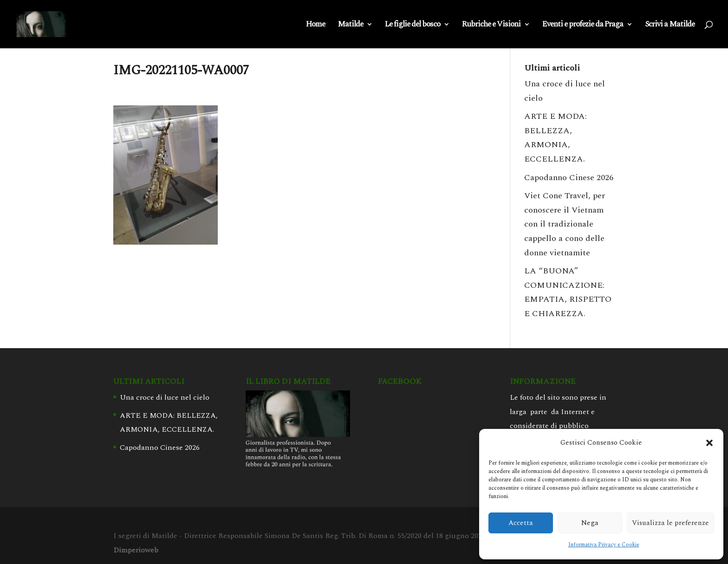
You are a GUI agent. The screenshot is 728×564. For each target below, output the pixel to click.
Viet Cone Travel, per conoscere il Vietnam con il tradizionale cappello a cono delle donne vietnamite (565, 224)
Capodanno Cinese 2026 (569, 178)
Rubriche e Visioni (491, 26)
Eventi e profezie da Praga (583, 26)
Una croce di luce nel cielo (165, 397)
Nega (590, 523)
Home (315, 26)
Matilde (350, 26)
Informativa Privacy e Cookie (604, 545)
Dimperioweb (136, 550)
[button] (709, 443)
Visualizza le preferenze (670, 523)
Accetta (521, 523)
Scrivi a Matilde (670, 26)
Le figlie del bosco (413, 26)
